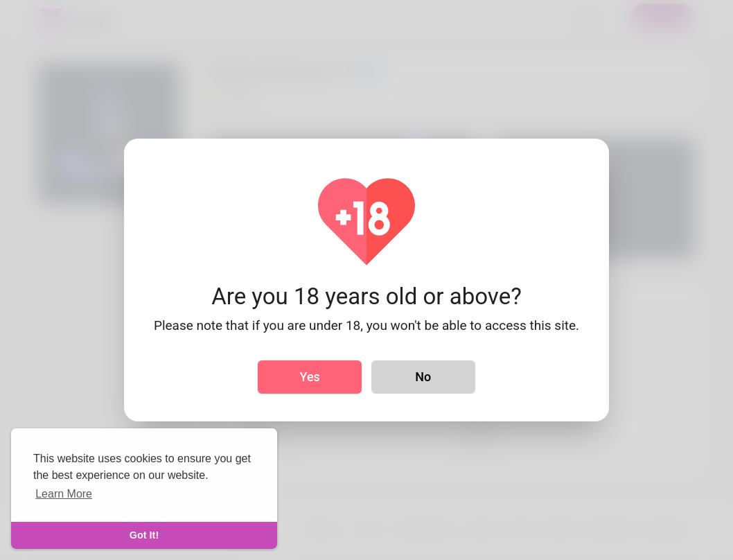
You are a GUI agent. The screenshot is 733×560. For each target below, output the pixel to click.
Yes (310, 377)
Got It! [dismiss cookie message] (144, 535)
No (423, 377)
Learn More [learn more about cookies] (64, 494)
